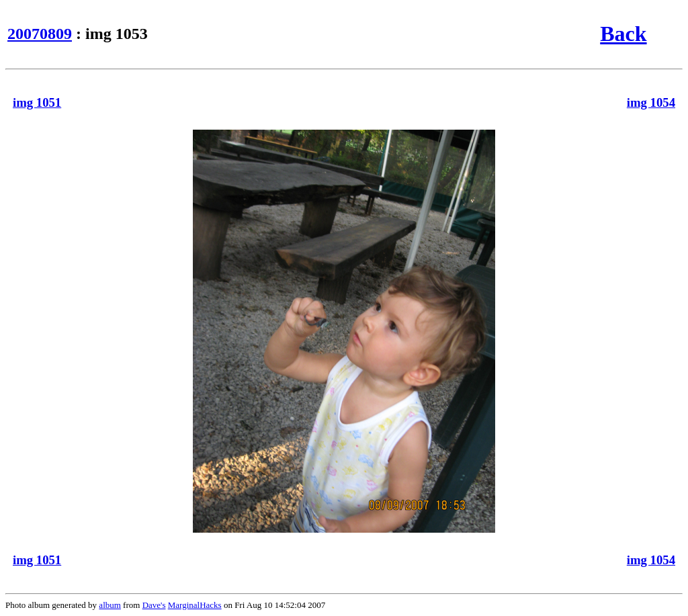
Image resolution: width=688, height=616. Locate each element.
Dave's (154, 605)
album (110, 605)
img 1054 (651, 102)
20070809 (40, 34)
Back (623, 34)
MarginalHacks (195, 605)
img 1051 (37, 102)
